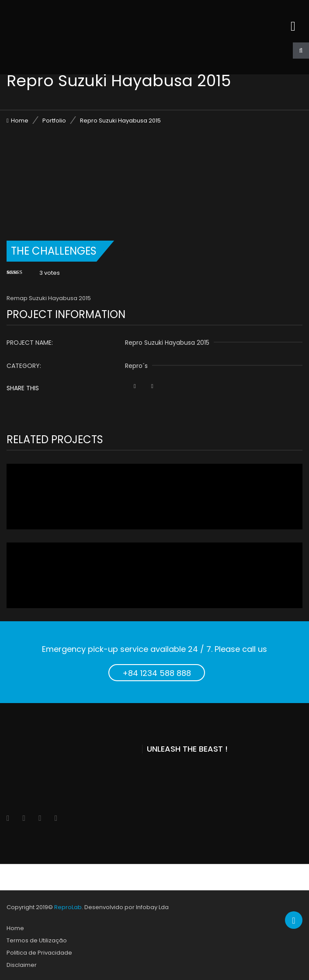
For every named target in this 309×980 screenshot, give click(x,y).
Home (20, 121)
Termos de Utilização (37, 940)
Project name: (30, 343)
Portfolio (54, 121)
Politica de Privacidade (39, 953)
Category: (24, 366)
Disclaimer (22, 965)
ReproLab (68, 907)
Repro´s (136, 366)
